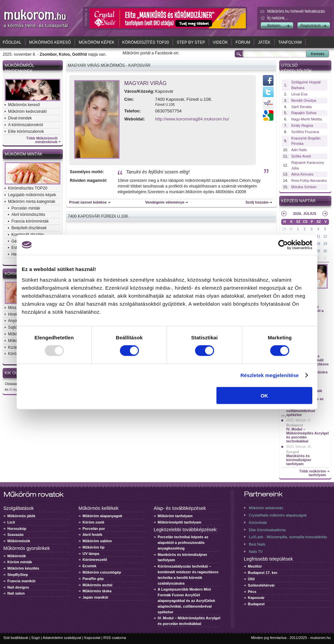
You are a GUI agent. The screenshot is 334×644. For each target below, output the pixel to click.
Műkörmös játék (21, 516)
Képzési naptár (298, 201)
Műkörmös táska (97, 591)
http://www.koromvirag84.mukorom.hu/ (192, 119)
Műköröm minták (24, 154)
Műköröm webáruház (266, 508)
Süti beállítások (16, 638)
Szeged (293, 452)
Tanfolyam (290, 42)
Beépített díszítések (29, 228)
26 (325, 251)
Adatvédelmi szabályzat (62, 638)
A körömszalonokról (26, 125)
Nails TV (256, 552)
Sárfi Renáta (301, 107)
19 (325, 244)
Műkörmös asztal (97, 585)
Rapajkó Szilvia (304, 113)
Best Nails (257, 544)
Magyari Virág (145, 83)
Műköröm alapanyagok (102, 516)
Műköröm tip (94, 547)
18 (318, 244)
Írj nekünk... (278, 18)
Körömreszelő (95, 560)
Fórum (243, 42)
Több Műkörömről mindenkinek (42, 140)
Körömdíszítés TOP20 (146, 42)
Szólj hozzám (257, 202)
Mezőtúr (255, 566)
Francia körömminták (30, 221)
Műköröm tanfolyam (175, 516)
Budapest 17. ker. (263, 573)
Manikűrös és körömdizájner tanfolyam (299, 460)
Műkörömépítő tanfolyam (180, 522)
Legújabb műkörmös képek (32, 195)
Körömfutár (258, 523)
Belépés (274, 25)
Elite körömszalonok (26, 131)
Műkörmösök (19, 541)
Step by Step (191, 42)
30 (291, 229)
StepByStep (18, 575)
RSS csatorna (115, 638)
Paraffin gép (93, 579)
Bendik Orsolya (304, 100)
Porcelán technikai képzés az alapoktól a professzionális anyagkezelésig (183, 543)
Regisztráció (310, 25)
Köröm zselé (93, 522)
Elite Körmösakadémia (267, 530)
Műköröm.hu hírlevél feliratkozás (296, 11)
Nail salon (16, 593)
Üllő (251, 579)
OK (264, 395)
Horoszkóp (17, 529)
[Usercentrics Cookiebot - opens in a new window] (283, 245)
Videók (220, 42)
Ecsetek (90, 566)
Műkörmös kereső (50, 42)
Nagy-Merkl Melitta (307, 119)
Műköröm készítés (23, 568)
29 (284, 229)
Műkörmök (17, 556)
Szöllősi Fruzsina (305, 132)
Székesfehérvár (261, 585)
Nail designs (18, 587)
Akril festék (92, 535)
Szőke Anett (301, 156)
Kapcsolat (92, 638)
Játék (264, 42)
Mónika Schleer (304, 187)
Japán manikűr (96, 597)
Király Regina (302, 125)
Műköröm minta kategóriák (32, 202)
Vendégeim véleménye (165, 202)
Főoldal (12, 42)
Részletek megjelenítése (270, 375)
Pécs (252, 592)
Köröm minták (20, 562)
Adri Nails (299, 150)
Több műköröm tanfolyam (313, 473)
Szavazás (16, 535)
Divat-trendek (20, 118)
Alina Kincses (302, 174)
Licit (11, 522)
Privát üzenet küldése (88, 202)
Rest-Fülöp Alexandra (309, 181)
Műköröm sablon (97, 541)
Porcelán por (94, 529)
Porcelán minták (26, 208)
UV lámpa (91, 554)
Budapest (295, 425)
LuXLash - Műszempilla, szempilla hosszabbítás (288, 537)
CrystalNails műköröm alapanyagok (278, 515)
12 (325, 236)
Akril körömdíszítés (28, 215)
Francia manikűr (22, 581)
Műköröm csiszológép (102, 572)
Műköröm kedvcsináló (27, 111)
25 (318, 251)
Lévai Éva (299, 94)
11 (318, 236)
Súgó (36, 638)
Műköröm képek (96, 42)
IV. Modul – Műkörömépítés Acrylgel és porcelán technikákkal (307, 435)
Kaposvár (256, 598)
